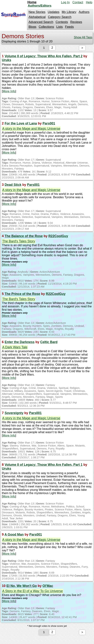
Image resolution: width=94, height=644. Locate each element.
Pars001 (49, 124)
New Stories (37, 12)
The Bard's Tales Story (19, 242)
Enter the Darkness (20, 343)
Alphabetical (37, 17)
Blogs (32, 27)
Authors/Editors (40, 6)
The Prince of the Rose (22, 295)
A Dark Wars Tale (15, 348)
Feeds (69, 27)
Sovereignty (14, 414)
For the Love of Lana (21, 124)
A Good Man (14, 535)
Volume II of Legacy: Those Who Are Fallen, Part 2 (44, 57)
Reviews (76, 22)
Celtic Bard (49, 343)
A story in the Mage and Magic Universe (31, 129)
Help (89, 2)
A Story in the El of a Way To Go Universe (33, 592)
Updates (54, 12)
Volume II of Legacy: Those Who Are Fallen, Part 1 (44, 465)
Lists (60, 27)
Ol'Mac (48, 587)
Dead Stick (13, 185)
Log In (65, 2)
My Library (69, 12)
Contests (62, 22)
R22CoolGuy (58, 237)
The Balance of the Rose (24, 237)
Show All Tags (83, 37)
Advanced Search (41, 22)
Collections (46, 27)
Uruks (7, 61)
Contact (78, 2)
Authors (84, 12)
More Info (9, 92)
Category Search (60, 17)
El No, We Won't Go (22, 587)
